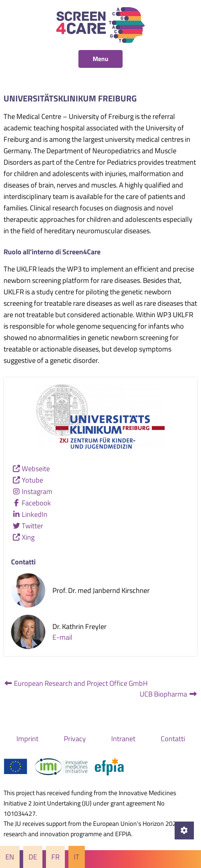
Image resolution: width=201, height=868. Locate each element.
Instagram (37, 491)
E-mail (62, 637)
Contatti (173, 739)
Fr (55, 857)
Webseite (36, 468)
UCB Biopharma (169, 694)
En (10, 857)
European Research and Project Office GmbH (76, 683)
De (33, 857)
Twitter (32, 526)
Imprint (27, 739)
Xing (28, 537)
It (77, 857)
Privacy (75, 739)
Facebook (36, 503)
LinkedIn (35, 514)
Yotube (32, 480)
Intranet (123, 739)
